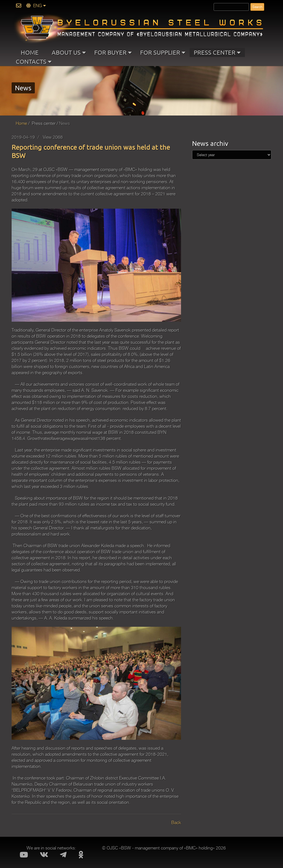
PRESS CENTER (217, 52)
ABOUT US (69, 52)
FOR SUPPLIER (163, 52)
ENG (36, 6)
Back (176, 823)
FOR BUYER (113, 52)
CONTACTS (34, 61)
